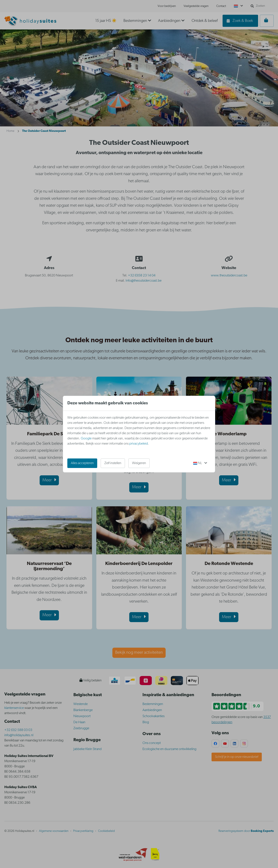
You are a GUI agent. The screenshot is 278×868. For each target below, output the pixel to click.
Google (86, 439)
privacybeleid (139, 444)
